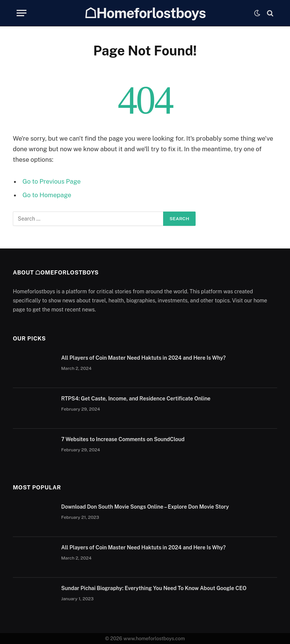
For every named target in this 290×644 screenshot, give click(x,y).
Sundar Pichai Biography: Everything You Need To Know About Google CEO (154, 588)
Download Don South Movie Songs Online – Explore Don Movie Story (145, 507)
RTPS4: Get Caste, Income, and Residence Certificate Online (136, 399)
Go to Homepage (47, 195)
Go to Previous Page (52, 181)
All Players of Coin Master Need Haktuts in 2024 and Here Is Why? (143, 358)
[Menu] (22, 13)
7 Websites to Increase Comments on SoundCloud (123, 439)
